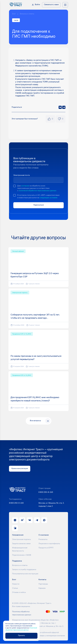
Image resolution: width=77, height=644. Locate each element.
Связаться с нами (51, 5)
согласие (25, 186)
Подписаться (39, 205)
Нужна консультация (20, 469)
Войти (37, 5)
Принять (21, 636)
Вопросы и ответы (27, 14)
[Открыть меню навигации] (65, 5)
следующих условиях (48, 198)
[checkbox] (14, 186)
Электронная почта (21, 176)
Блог (14, 14)
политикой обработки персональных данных (38, 191)
